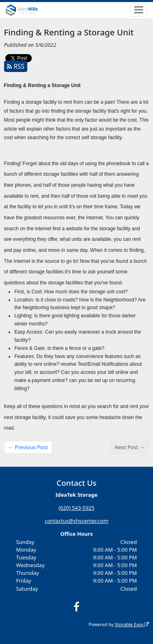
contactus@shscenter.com (77, 521)
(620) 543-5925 (76, 508)
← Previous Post (28, 447)
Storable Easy (132, 624)
